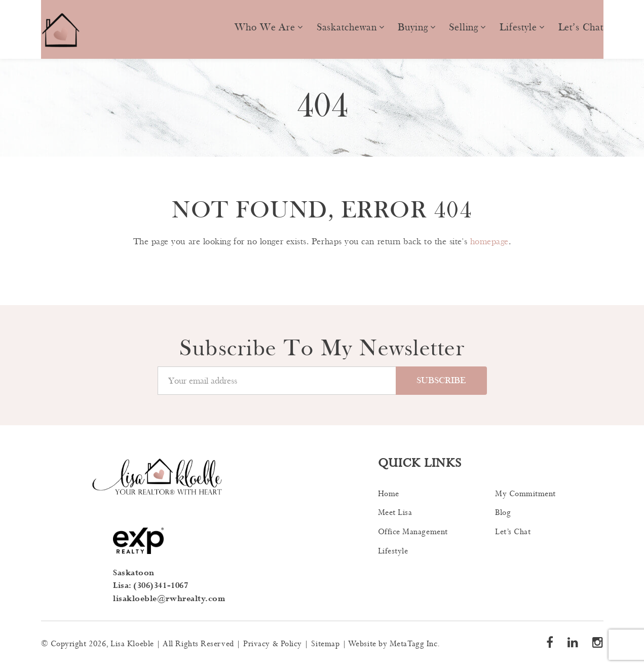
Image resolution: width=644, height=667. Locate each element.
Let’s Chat (581, 27)
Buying (413, 27)
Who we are (265, 27)
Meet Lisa (395, 513)
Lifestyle (518, 27)
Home (389, 494)
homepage (489, 242)
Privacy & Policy (273, 644)
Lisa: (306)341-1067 (150, 586)
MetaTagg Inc (413, 644)
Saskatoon (134, 573)
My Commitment (525, 494)
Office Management (413, 532)
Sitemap (325, 644)
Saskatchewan (347, 27)
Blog (503, 513)
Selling (464, 27)
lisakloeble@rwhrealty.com (169, 599)
